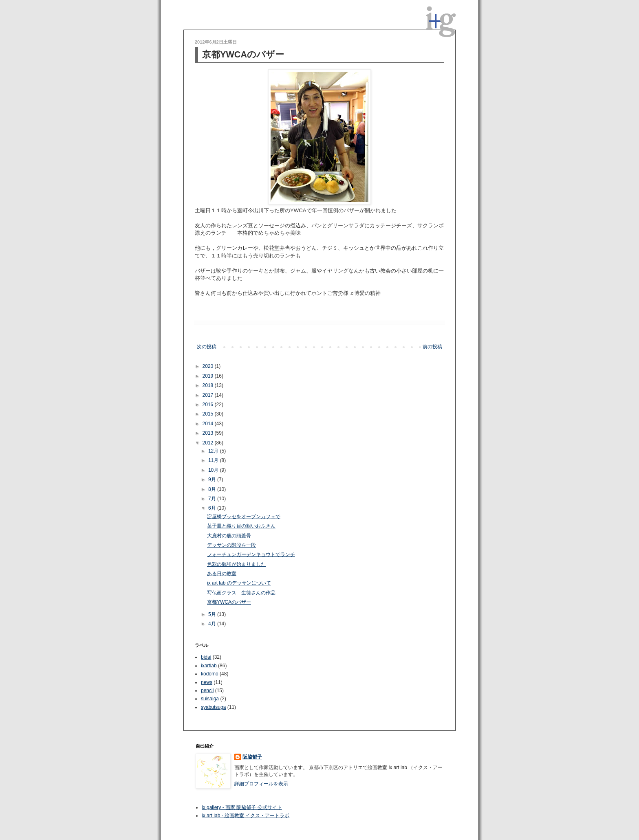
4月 (213, 624)
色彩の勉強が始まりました (236, 564)
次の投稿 (207, 347)
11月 (214, 460)
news (207, 682)
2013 (209, 433)
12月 (214, 451)
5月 (213, 614)
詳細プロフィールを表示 (261, 784)
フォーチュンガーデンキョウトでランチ (251, 554)
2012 (209, 443)
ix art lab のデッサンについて (239, 583)
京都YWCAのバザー (229, 602)
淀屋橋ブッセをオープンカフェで (244, 517)
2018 (209, 385)
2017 (209, 395)
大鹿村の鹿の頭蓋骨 (229, 536)
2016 (209, 405)
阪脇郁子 (252, 757)
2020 (209, 366)
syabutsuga (213, 707)
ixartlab (209, 666)
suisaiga (210, 699)
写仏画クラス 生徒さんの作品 (241, 593)
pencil (207, 690)
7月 (213, 499)
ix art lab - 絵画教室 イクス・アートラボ (246, 816)
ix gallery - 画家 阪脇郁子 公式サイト (242, 807)
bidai (206, 657)
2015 (209, 414)
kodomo (210, 674)
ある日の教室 (222, 574)
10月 (214, 470)
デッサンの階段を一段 (231, 545)
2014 (209, 424)
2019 (209, 376)
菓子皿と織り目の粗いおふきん (241, 526)
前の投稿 (432, 347)
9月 (213, 479)
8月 (213, 489)
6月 (213, 508)
